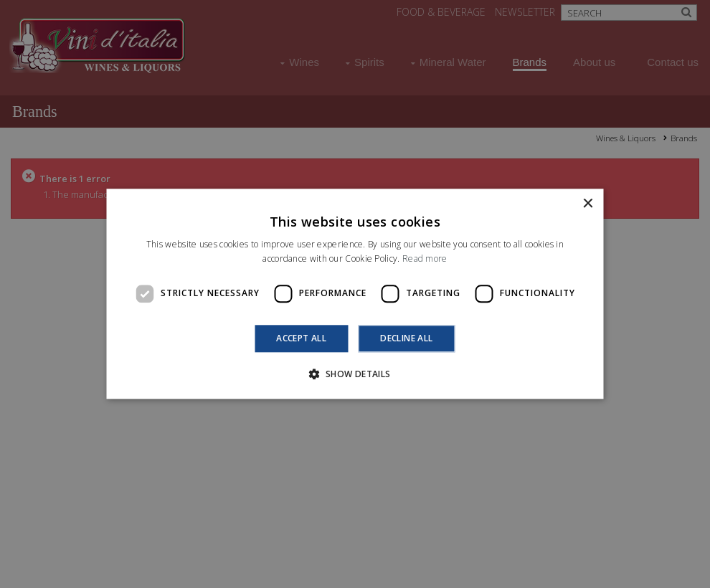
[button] (355, 374)
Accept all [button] (301, 338)
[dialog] (355, 294)
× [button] (588, 204)
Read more (425, 259)
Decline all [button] (406, 338)
